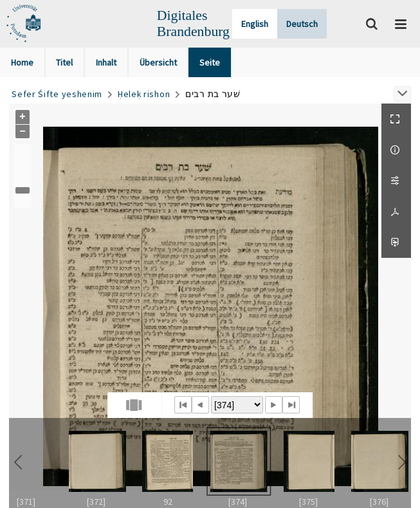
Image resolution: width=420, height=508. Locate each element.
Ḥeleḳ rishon (144, 94)
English (255, 24)
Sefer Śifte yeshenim (57, 94)
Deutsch (302, 24)
